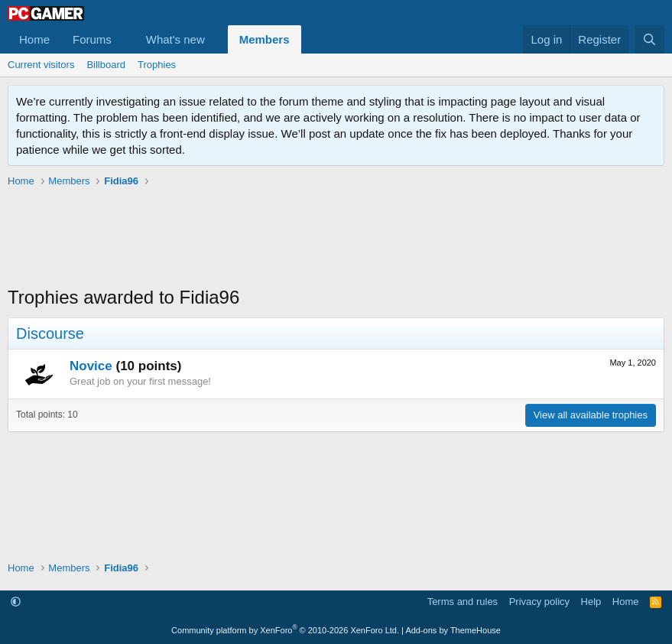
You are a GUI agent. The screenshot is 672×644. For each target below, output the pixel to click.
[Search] (649, 39)
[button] (124, 39)
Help (591, 602)
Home (34, 39)
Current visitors (41, 65)
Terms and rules (463, 602)
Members (265, 39)
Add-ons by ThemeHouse (453, 630)
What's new (175, 39)
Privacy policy (539, 602)
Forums (92, 39)
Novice (91, 366)
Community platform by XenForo (285, 630)
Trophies (157, 65)
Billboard (106, 65)
